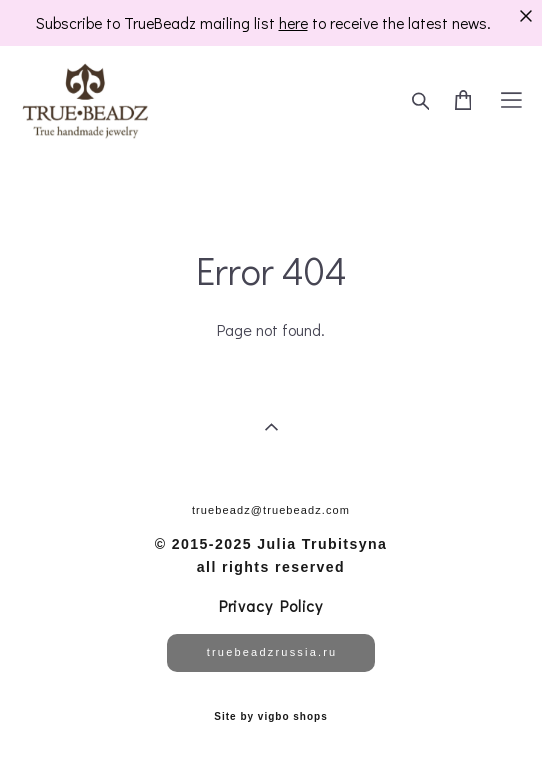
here (293, 23)
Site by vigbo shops (270, 717)
